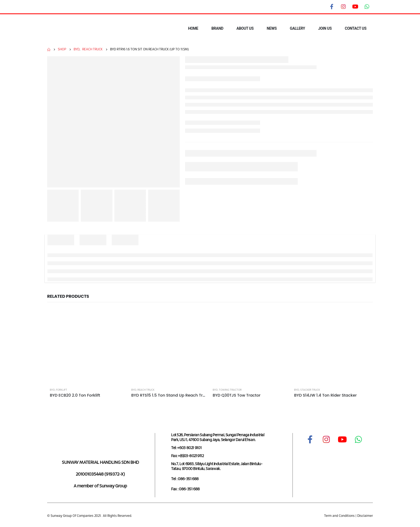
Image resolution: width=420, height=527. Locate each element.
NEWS (272, 28)
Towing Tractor (230, 390)
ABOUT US (245, 28)
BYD (52, 390)
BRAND (217, 28)
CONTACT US (356, 28)
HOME (193, 28)
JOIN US (325, 28)
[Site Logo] (64, 29)
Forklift (62, 390)
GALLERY (297, 28)
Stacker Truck (310, 390)
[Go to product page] (88, 347)
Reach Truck (146, 390)
